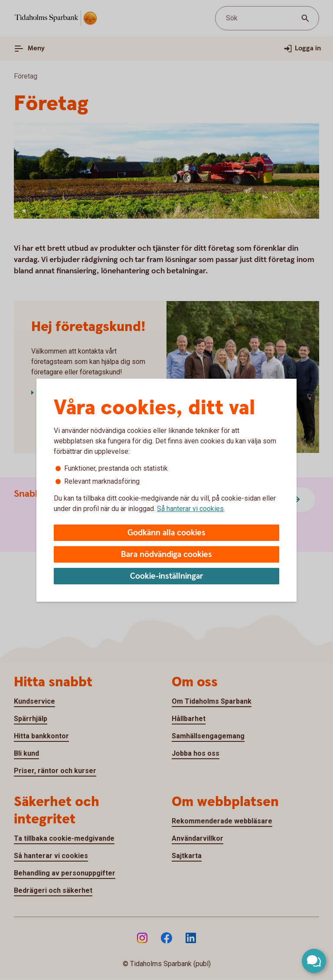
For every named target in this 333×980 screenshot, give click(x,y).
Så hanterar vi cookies (190, 509)
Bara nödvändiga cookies (166, 555)
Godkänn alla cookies (166, 533)
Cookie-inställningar (167, 576)
